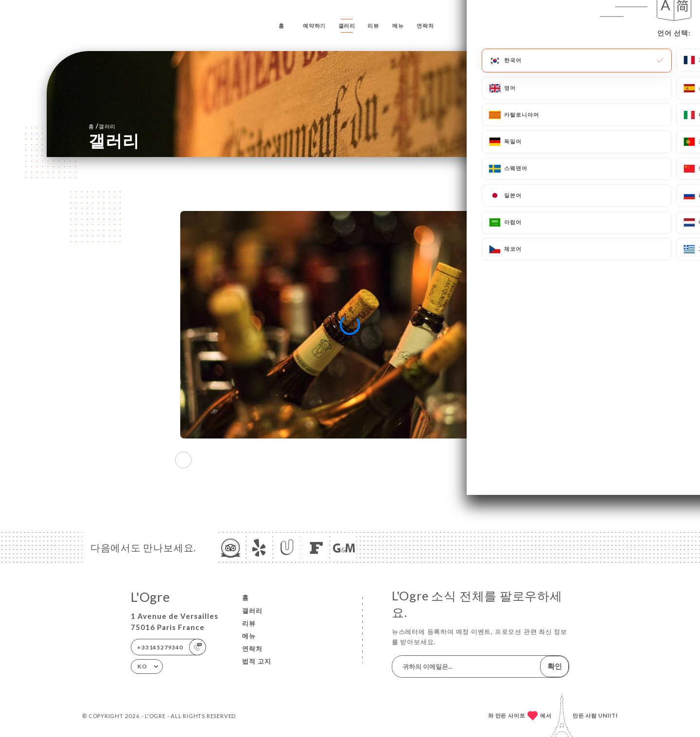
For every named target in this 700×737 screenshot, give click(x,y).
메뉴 (398, 26)
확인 (555, 666)
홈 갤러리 (102, 126)
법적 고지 (257, 661)
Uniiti (608, 715)
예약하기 (314, 26)
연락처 (425, 26)
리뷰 (373, 26)
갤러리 (347, 26)
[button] (517, 460)
